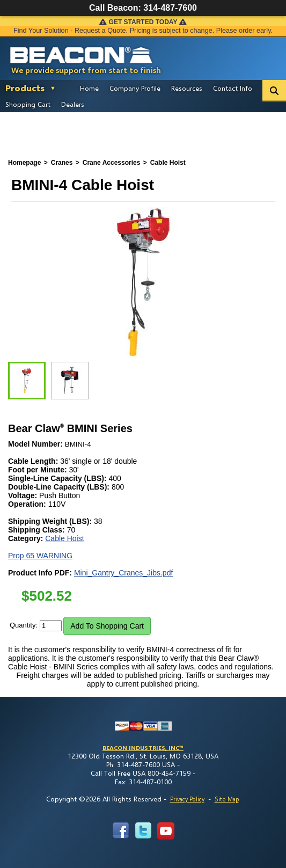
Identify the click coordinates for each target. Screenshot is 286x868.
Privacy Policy (187, 799)
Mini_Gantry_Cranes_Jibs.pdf (123, 573)
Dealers (73, 104)
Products (25, 88)
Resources (187, 88)
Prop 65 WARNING (40, 556)
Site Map (227, 799)
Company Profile (135, 88)
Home (89, 88)
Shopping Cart (28, 104)
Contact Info (233, 88)
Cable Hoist (64, 538)
